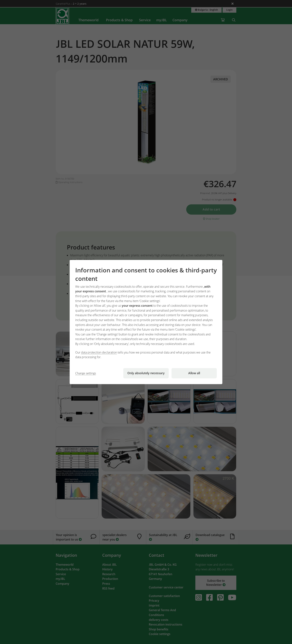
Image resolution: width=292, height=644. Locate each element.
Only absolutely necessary (146, 373)
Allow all (194, 373)
